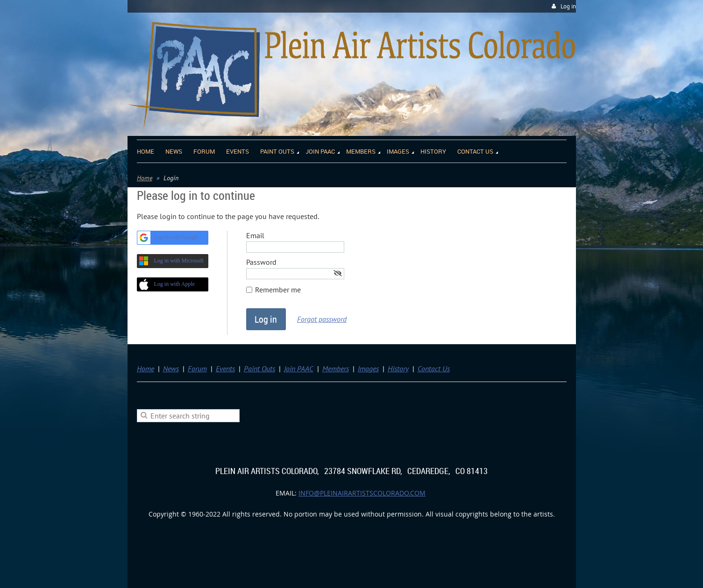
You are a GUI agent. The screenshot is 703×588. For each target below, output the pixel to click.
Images (368, 368)
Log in (568, 6)
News (171, 368)
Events (225, 368)
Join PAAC (299, 368)
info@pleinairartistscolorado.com (362, 493)
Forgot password (322, 319)
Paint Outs (259, 368)
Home (145, 178)
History (398, 368)
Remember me (278, 290)
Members (336, 368)
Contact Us (434, 368)
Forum (197, 368)
